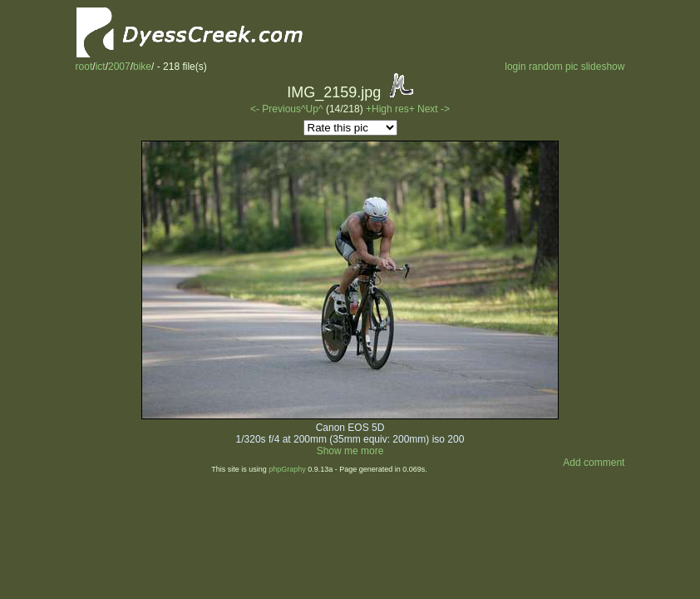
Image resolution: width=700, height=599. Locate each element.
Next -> (434, 109)
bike (142, 67)
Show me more (350, 451)
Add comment (594, 463)
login (515, 67)
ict (101, 67)
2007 (119, 67)
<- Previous (276, 109)
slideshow (603, 67)
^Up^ (312, 109)
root (84, 67)
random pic (553, 67)
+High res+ (392, 109)
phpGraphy (287, 469)
